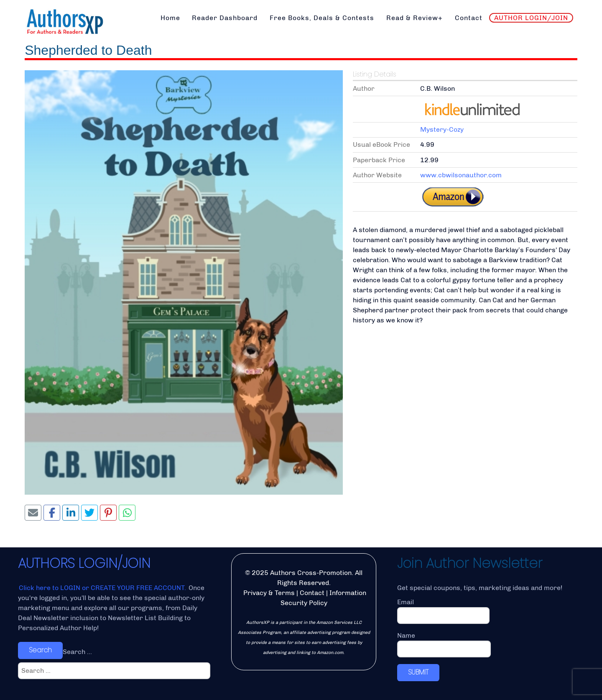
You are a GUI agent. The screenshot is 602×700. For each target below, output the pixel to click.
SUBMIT (418, 672)
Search (40, 650)
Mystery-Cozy (442, 129)
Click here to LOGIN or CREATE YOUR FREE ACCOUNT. (103, 588)
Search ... (77, 652)
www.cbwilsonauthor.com (461, 175)
